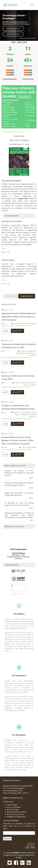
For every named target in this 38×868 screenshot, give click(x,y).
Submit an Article (13, 28)
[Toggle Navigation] (32, 5)
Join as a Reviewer (14, 807)
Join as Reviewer (13, 34)
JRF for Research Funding (16, 812)
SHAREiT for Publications (16, 817)
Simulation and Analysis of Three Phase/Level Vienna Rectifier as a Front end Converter (19, 473)
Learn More (24, 97)
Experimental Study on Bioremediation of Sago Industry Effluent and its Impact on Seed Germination (19, 317)
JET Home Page (13, 810)
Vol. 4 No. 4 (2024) (12, 296)
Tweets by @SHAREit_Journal (12, 132)
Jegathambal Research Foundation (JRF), (18, 786)
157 (6, 392)
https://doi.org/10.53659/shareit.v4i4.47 (17, 358)
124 (6, 363)
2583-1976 (29, 103)
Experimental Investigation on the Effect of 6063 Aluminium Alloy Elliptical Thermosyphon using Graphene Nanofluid (19, 515)
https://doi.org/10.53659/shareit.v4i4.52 (17, 419)
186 (6, 424)
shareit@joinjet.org (16, 798)
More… (4, 249)
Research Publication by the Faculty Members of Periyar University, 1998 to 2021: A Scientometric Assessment (18, 440)
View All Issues (27, 296)
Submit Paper (12, 805)
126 (6, 331)
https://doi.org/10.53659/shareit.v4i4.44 (17, 450)
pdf (17, 331)
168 (6, 455)
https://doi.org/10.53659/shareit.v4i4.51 (17, 387)
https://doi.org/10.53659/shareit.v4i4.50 (17, 326)
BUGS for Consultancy (15, 814)
